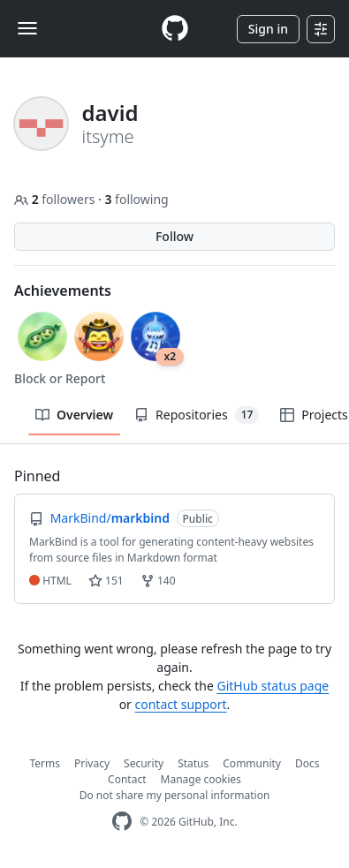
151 (106, 581)
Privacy (92, 763)
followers (56, 199)
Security (144, 763)
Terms (46, 763)
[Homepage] (175, 29)
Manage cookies (201, 779)
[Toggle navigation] (27, 28)
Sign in (268, 29)
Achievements (63, 291)
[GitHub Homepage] (122, 822)
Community (252, 763)
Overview (74, 415)
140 (158, 581)
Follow (174, 236)
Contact (127, 779)
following (136, 199)
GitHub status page (273, 686)
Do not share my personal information (175, 795)
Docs (307, 763)
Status (193, 763)
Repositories (197, 415)
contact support (181, 704)
